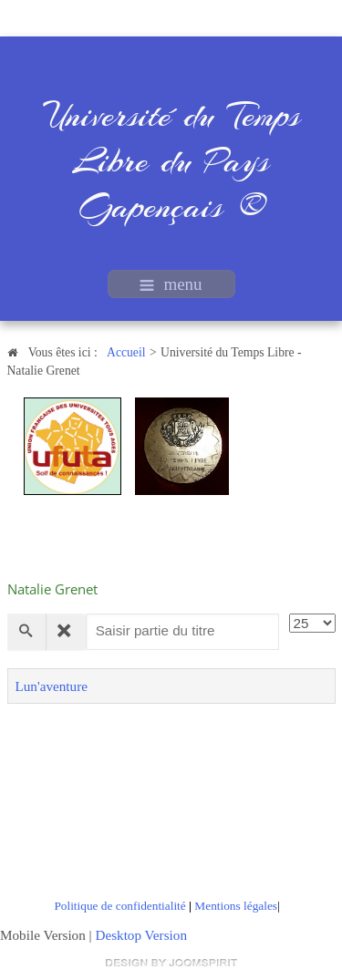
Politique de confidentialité (119, 906)
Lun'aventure (52, 686)
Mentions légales (236, 906)
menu (171, 284)
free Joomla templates (171, 963)
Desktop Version (141, 935)
